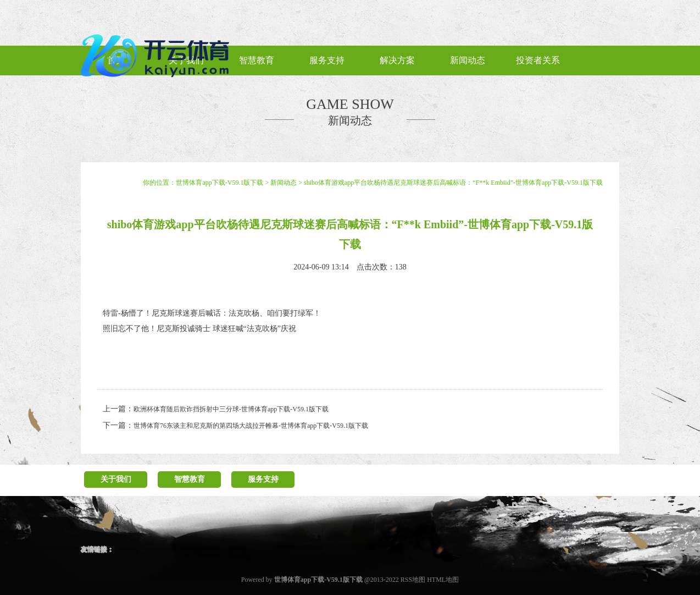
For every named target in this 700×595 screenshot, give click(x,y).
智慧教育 (190, 479)
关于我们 (116, 479)
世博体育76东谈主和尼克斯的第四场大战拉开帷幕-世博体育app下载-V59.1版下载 (251, 426)
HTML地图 (443, 580)
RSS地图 (413, 580)
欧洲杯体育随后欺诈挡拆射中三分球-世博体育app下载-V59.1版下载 (231, 409)
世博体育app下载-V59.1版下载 (220, 183)
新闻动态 (284, 183)
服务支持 (263, 479)
